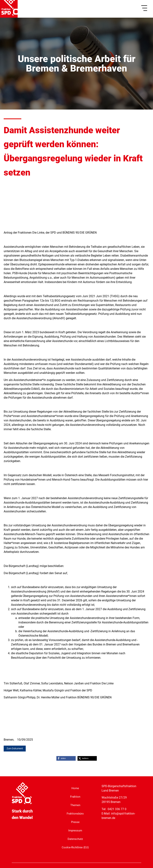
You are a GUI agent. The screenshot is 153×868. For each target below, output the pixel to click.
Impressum (75, 830)
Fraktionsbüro (75, 813)
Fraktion (75, 796)
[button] (66, 758)
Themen (75, 805)
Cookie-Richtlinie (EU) (75, 847)
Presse (75, 822)
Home (75, 788)
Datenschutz (75, 839)
